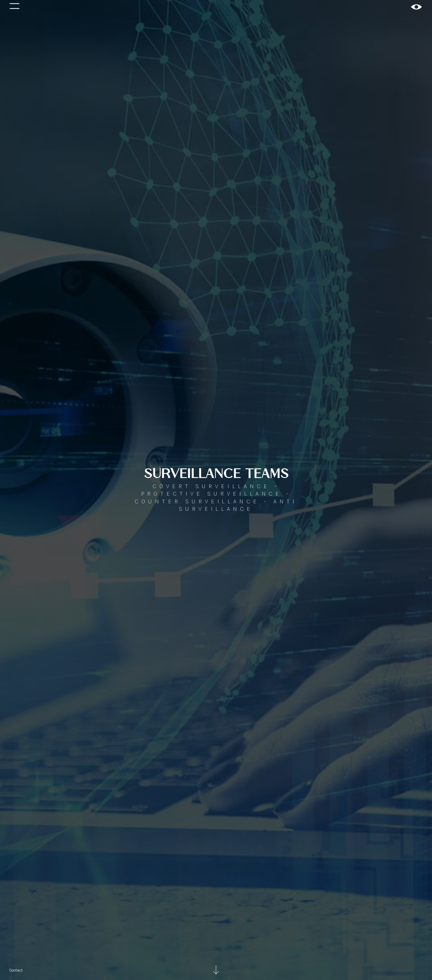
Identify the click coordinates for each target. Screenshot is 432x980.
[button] (15, 7)
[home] (416, 7)
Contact (16, 970)
